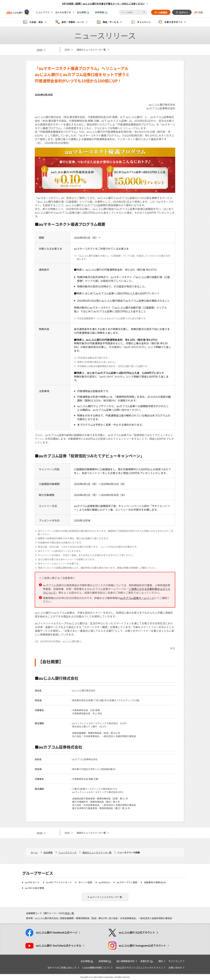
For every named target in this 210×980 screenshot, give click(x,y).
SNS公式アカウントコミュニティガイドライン (139, 968)
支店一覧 (69, 913)
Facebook (57, 932)
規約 (160, 961)
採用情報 (101, 12)
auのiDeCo (104, 882)
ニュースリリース (67, 852)
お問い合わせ (175, 968)
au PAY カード (32, 882)
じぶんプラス (43, 12)
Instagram (142, 946)
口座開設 (163, 12)
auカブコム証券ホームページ (137, 598)
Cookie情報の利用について (96, 968)
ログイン (184, 12)
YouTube (59, 946)
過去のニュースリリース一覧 (91, 50)
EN (201, 12)
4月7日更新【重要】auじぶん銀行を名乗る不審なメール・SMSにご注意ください (103, 4)
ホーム (34, 852)
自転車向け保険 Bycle (155, 882)
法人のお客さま (63, 12)
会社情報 (83, 12)
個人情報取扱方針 (126, 961)
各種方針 (146, 961)
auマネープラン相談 (127, 882)
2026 (40, 50)
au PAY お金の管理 (35, 888)
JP (196, 12)
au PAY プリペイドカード (59, 882)
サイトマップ (175, 961)
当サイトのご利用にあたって (62, 968)
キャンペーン (144, 22)
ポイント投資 (85, 882)
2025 (67, 50)
